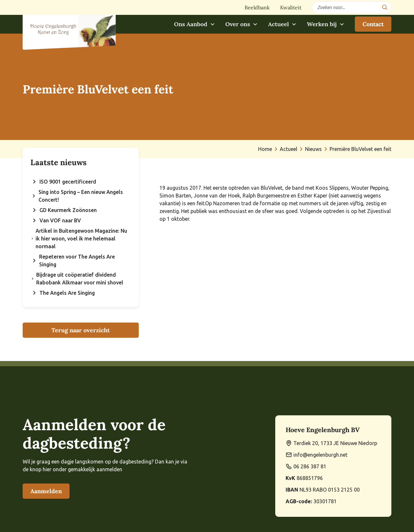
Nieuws (313, 149)
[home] (69, 29)
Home (265, 149)
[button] (195, 24)
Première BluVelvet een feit (360, 149)
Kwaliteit (291, 7)
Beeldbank (257, 7)
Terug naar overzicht (81, 330)
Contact (373, 24)
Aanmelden (46, 491)
